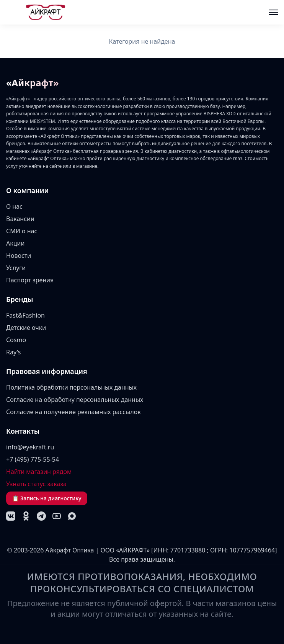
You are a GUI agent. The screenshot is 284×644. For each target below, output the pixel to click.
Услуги (16, 268)
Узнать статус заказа (36, 484)
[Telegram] (41, 516)
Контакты (23, 431)
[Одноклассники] (26, 516)
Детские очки (26, 328)
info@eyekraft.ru (30, 447)
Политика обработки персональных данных (71, 387)
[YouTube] (57, 516)
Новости (19, 256)
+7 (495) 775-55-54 (33, 459)
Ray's (14, 352)
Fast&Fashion (25, 315)
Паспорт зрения (30, 280)
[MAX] (72, 516)
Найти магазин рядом (39, 472)
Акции (15, 243)
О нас (14, 206)
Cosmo (16, 340)
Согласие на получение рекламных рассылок (73, 412)
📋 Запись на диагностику (47, 498)
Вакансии (20, 219)
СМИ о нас (22, 231)
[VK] (11, 516)
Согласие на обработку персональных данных (75, 400)
